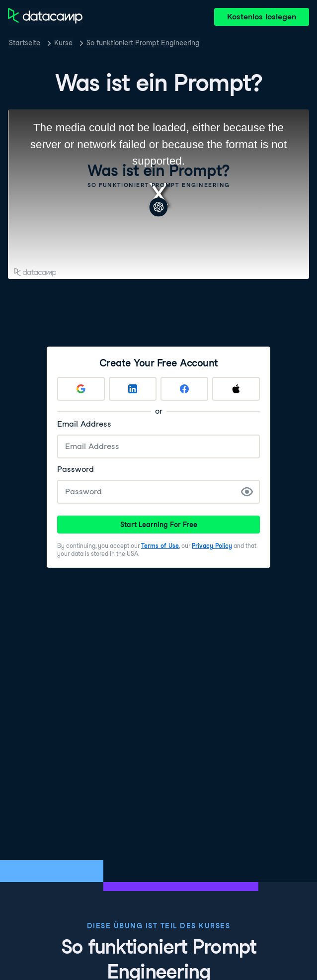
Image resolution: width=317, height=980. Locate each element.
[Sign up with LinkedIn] (133, 389)
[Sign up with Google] (81, 389)
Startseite (25, 43)
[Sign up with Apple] (236, 389)
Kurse (63, 43)
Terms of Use (160, 546)
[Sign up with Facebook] (184, 389)
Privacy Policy (212, 546)
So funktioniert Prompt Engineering (143, 43)
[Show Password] (247, 492)
